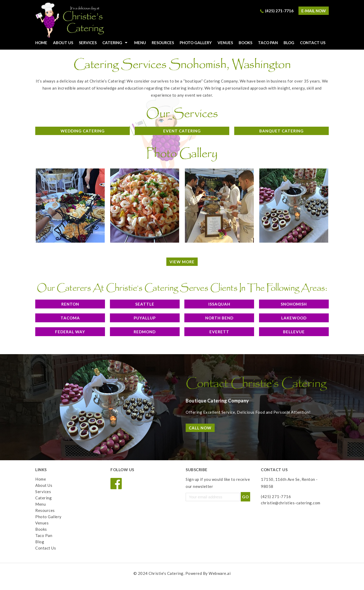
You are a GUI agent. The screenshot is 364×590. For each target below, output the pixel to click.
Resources (163, 43)
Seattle (145, 304)
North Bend (219, 318)
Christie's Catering (166, 573)
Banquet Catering (281, 131)
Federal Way (70, 332)
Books (245, 43)
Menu (140, 43)
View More (182, 262)
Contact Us (313, 43)
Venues (225, 43)
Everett (219, 332)
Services (88, 43)
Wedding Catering (83, 131)
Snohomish (294, 304)
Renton (70, 304)
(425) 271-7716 (279, 11)
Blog (289, 43)
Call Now (200, 428)
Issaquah (219, 304)
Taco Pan (268, 43)
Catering (112, 43)
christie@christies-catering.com (291, 503)
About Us (63, 43)
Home (41, 479)
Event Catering (182, 131)
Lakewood (294, 318)
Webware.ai (220, 573)
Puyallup (145, 318)
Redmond (145, 332)
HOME (41, 43)
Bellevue (294, 332)
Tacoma (70, 318)
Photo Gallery (196, 43)
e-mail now (314, 11)
